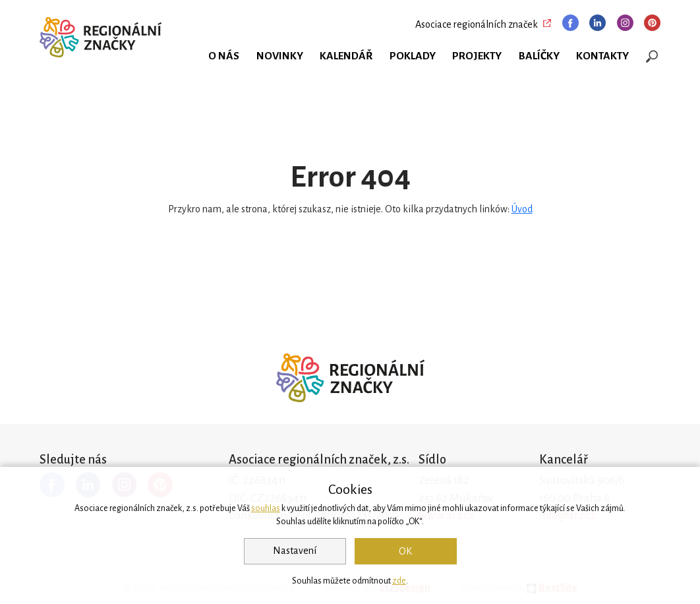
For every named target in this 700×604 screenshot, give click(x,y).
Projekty (477, 56)
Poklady (413, 56)
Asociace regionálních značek (477, 24)
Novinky (280, 56)
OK (405, 551)
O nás (224, 56)
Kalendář (346, 56)
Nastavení (295, 551)
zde (399, 581)
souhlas (266, 508)
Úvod (522, 209)
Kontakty (602, 56)
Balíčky (539, 56)
